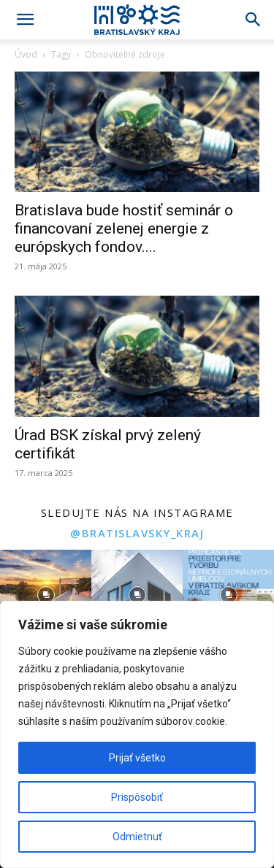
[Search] (254, 20)
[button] (25, 20)
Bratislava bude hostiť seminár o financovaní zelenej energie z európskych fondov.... (124, 228)
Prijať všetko (137, 758)
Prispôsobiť (137, 797)
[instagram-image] (46, 595)
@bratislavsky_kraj (137, 533)
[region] (137, 734)
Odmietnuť (137, 837)
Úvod (26, 54)
